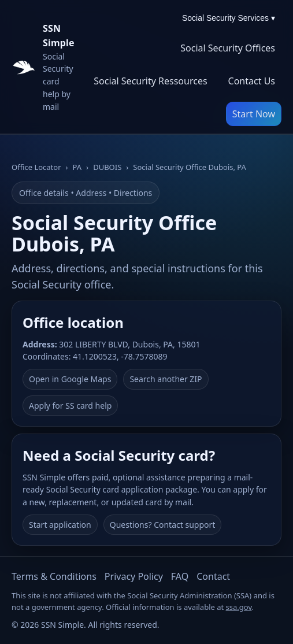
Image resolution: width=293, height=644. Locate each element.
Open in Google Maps (70, 379)
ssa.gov (239, 607)
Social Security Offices (228, 48)
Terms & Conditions (54, 576)
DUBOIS (107, 167)
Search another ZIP (166, 379)
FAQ (180, 576)
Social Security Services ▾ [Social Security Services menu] (229, 18)
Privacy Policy (134, 576)
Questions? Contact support (163, 525)
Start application (60, 525)
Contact (213, 576)
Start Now (254, 114)
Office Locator (36, 167)
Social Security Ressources (150, 81)
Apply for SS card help (70, 406)
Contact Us (252, 81)
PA (77, 167)
